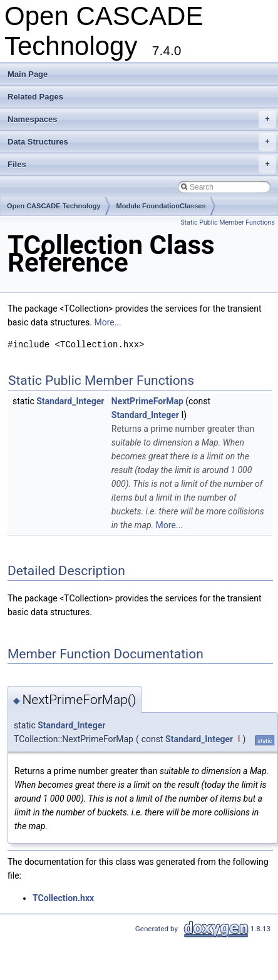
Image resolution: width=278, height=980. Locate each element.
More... (107, 322)
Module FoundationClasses (161, 206)
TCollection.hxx (63, 898)
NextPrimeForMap (147, 401)
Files (142, 165)
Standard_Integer (70, 401)
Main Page (28, 74)
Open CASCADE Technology (54, 206)
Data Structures (142, 142)
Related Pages (35, 97)
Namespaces (142, 120)
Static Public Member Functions (228, 222)
